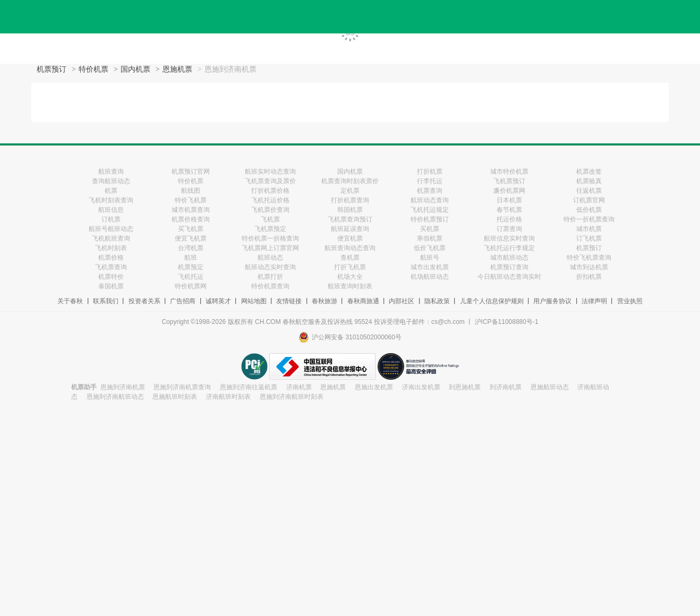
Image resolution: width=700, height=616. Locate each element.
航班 (191, 258)
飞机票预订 (509, 181)
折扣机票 (589, 277)
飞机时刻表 (111, 248)
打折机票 (430, 172)
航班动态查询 (430, 200)
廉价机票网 (509, 191)
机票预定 (191, 267)
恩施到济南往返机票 (249, 387)
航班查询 (111, 172)
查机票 (350, 258)
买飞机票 (191, 229)
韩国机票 (350, 210)
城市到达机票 (589, 267)
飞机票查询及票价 (270, 181)
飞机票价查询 (270, 210)
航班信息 (111, 210)
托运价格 (509, 219)
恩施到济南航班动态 (115, 397)
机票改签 (589, 172)
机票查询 (430, 191)
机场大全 (350, 277)
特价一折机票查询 (589, 219)
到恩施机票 (465, 387)
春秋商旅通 (363, 301)
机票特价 (111, 277)
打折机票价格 (270, 191)
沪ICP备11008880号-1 (507, 322)
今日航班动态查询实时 (509, 277)
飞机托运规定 (430, 210)
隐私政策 (437, 301)
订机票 (111, 219)
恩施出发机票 (374, 387)
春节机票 (509, 210)
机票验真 (589, 181)
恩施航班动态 (550, 387)
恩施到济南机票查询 (182, 387)
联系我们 (106, 301)
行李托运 (430, 181)
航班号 (430, 258)
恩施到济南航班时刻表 (292, 397)
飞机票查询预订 (350, 219)
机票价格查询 (191, 219)
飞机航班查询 (111, 238)
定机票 (350, 191)
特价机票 (93, 69)
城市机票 (589, 229)
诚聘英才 (218, 301)
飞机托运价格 (270, 200)
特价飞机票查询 (589, 258)
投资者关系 (144, 301)
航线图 (191, 191)
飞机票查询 (111, 267)
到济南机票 (506, 387)
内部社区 (402, 301)
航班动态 (270, 258)
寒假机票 (430, 238)
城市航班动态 (509, 258)
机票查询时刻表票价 (350, 181)
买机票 (430, 229)
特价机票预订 (430, 219)
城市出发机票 (430, 267)
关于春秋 (70, 301)
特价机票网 (191, 286)
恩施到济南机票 (123, 387)
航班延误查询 (350, 229)
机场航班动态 (430, 277)
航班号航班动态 (111, 229)
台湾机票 (191, 248)
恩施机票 (177, 69)
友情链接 (289, 301)
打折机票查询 (350, 200)
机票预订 (52, 69)
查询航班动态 (111, 181)
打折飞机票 (350, 267)
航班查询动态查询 (350, 248)
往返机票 (589, 191)
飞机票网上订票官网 (270, 248)
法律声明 (594, 301)
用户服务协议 (552, 301)
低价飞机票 (430, 248)
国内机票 (135, 69)
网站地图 (254, 301)
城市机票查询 (191, 210)
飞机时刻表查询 (111, 200)
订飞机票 (589, 238)
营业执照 (630, 301)
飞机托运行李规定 (509, 248)
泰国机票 (111, 286)
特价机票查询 (270, 286)
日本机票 (509, 200)
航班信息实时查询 (509, 238)
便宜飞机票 (191, 238)
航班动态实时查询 (270, 267)
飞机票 (270, 219)
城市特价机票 (509, 172)
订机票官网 (589, 200)
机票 (111, 191)
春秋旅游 (325, 301)
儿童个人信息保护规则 (492, 301)
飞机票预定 (270, 229)
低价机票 (589, 210)
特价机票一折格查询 (270, 238)
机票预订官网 (191, 172)
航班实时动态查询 (270, 172)
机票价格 (111, 258)
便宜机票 (350, 238)
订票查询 (509, 229)
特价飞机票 (191, 200)
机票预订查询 (509, 267)
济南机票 (299, 387)
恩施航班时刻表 (175, 397)
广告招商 (183, 301)
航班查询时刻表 (350, 286)
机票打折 (270, 277)
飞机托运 (191, 277)
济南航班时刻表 (228, 397)
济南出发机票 (421, 387)
